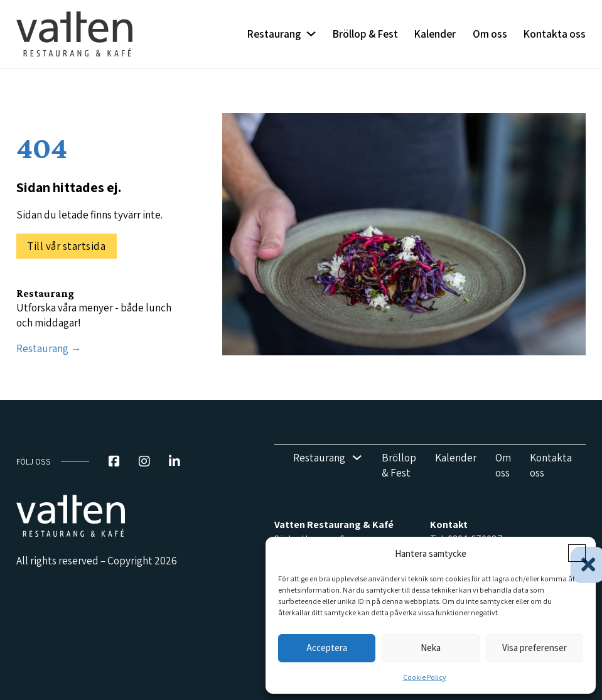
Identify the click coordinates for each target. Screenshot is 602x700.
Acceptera (327, 648)
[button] (577, 553)
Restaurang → (49, 348)
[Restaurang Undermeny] (311, 34)
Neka (431, 648)
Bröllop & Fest (365, 34)
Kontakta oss (555, 34)
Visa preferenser (535, 648)
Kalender (435, 34)
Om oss (490, 34)
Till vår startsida (66, 246)
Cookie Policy (425, 677)
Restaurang (274, 34)
